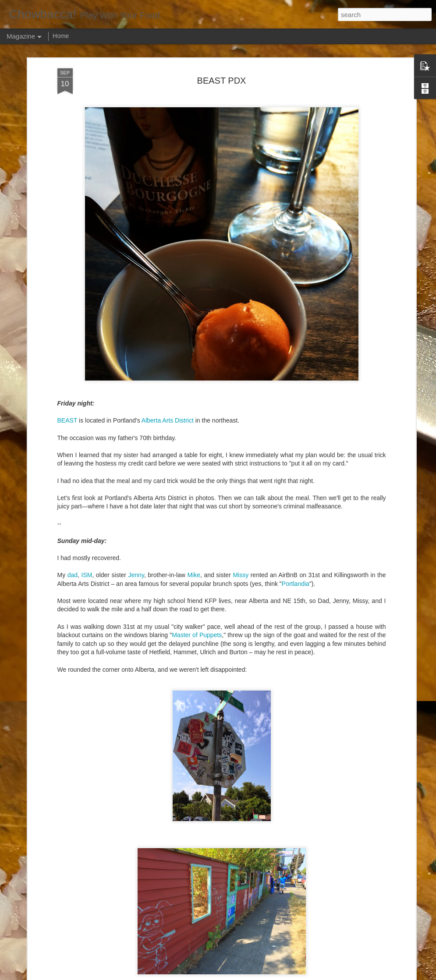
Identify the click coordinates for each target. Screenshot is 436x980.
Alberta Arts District (168, 420)
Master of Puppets (197, 635)
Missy (241, 575)
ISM (87, 575)
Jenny (136, 575)
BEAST (67, 420)
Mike (194, 575)
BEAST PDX (222, 81)
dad (73, 575)
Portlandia (296, 584)
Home (61, 36)
